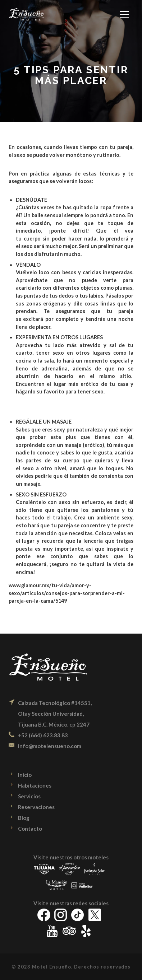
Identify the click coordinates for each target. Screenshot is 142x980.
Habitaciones (35, 785)
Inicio (25, 775)
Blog (24, 818)
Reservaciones (36, 807)
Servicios (29, 796)
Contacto (30, 829)
